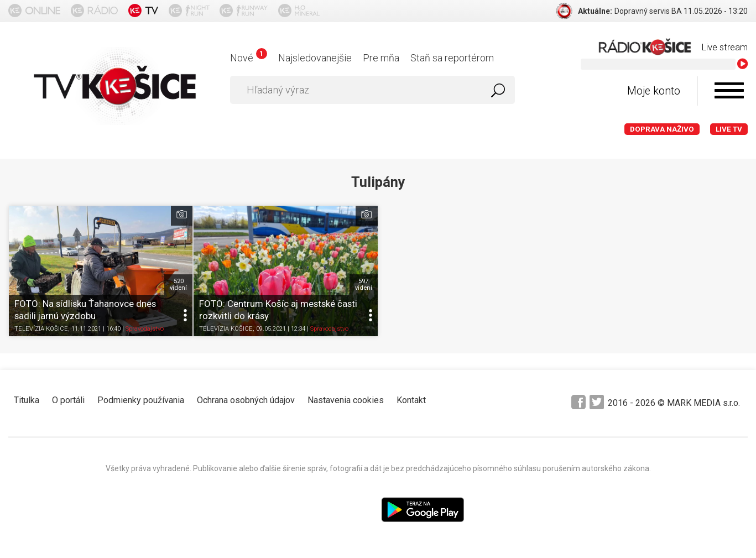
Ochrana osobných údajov (246, 400)
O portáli (68, 400)
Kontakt (411, 400)
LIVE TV (729, 129)
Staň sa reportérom (452, 58)
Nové (249, 58)
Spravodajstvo (145, 329)
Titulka (27, 400)
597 (364, 284)
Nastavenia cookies (346, 400)
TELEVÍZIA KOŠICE (41, 329)
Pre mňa (381, 58)
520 (178, 284)
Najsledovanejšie (315, 58)
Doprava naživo (662, 129)
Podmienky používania (141, 400)
